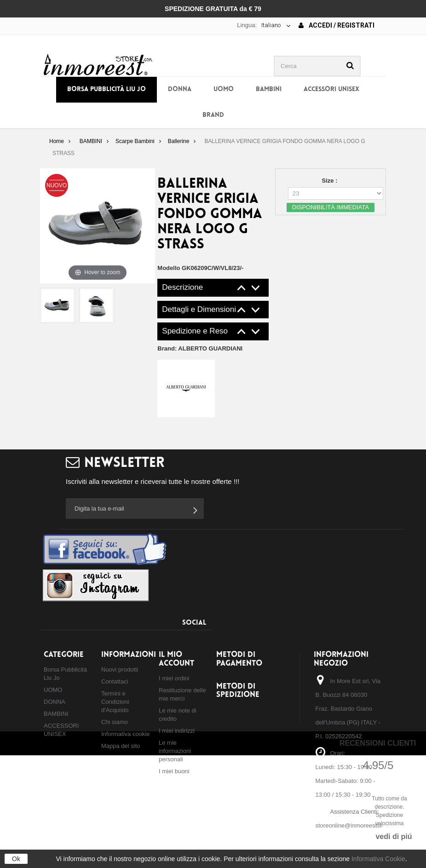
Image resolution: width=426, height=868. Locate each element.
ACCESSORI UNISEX (331, 89)
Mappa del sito (121, 746)
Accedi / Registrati (337, 25)
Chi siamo (115, 722)
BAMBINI (269, 89)
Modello (169, 268)
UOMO (224, 89)
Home (57, 141)
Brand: (200, 348)
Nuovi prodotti (120, 670)
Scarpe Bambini (135, 141)
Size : (331, 181)
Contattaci (115, 681)
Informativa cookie (126, 734)
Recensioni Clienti (378, 743)
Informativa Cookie (378, 859)
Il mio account (176, 659)
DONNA (180, 89)
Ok (16, 859)
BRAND (213, 115)
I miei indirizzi (177, 731)
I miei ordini (174, 678)
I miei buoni (174, 771)
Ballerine (179, 141)
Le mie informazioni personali (175, 751)
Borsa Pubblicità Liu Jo (106, 89)
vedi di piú (394, 836)
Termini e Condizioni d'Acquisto (115, 702)
